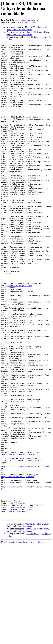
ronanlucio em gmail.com (20, 334)
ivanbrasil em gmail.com (21, 600)
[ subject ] (45, 37)
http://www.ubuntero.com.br (15, 605)
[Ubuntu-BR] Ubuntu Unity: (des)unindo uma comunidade (28, 28)
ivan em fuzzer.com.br (29, 20)
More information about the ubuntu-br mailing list (23, 637)
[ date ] (29, 37)
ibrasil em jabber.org (21, 602)
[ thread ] (36, 37)
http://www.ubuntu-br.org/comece (18, 536)
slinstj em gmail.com (19, 234)
